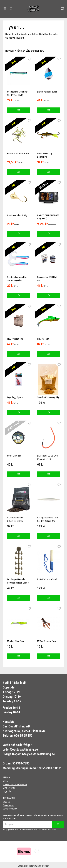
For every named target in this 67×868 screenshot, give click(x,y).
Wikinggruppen (42, 866)
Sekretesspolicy (10, 809)
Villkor (6, 781)
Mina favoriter (9, 788)
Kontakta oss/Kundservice (15, 784)
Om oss (6, 802)
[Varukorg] (62, 9)
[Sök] (11, 9)
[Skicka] (58, 824)
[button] (19, 110)
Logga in (7, 791)
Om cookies (8, 805)
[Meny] (5, 9)
